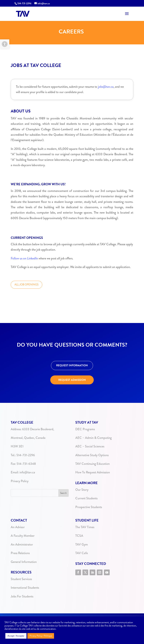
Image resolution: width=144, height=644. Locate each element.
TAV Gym (82, 544)
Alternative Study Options (92, 455)
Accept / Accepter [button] (16, 636)
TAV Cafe (82, 553)
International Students (25, 588)
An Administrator (22, 544)
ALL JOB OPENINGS (26, 284)
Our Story (82, 490)
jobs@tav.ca (106, 87)
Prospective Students (89, 507)
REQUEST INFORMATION (72, 365)
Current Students (86, 498)
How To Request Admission (93, 472)
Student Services (21, 579)
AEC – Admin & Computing (93, 438)
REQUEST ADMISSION (72, 380)
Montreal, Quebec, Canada (28, 438)
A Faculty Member (23, 536)
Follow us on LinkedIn (24, 258)
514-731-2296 (24, 3)
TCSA (79, 536)
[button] (5, 44)
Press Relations (20, 553)
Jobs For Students (22, 596)
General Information (24, 562)
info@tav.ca (27, 472)
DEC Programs (85, 429)
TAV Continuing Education (92, 464)
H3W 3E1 (17, 446)
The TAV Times (85, 527)
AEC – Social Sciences (90, 446)
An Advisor (18, 527)
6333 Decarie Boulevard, (38, 429)
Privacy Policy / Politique (41, 636)
